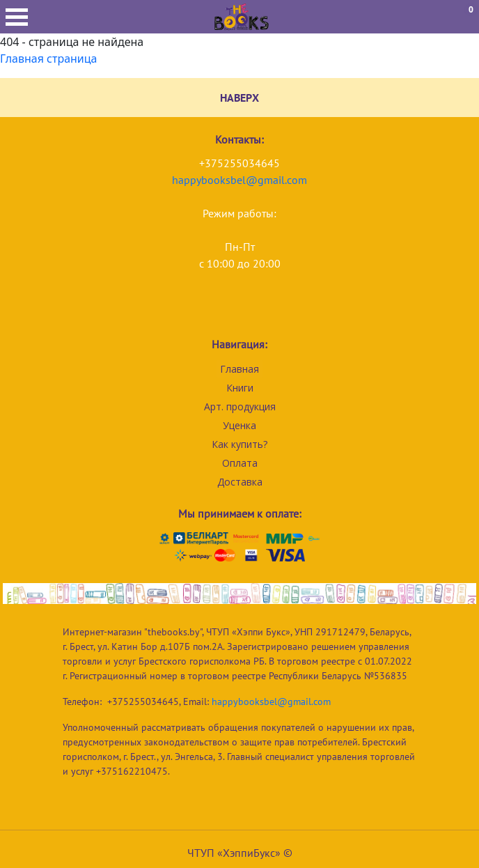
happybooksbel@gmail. (229, 180)
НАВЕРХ (239, 98)
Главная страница (49, 59)
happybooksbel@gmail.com (271, 702)
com (297, 180)
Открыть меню (17, 17)
